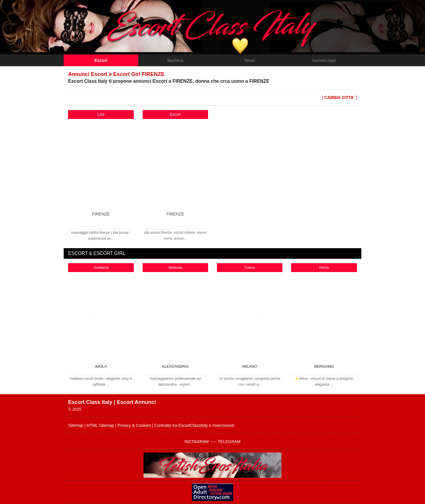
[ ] (339, 97)
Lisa (101, 114)
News (250, 60)
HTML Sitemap (100, 425)
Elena (324, 267)
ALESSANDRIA (175, 366)
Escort (101, 60)
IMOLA (101, 366)
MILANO (250, 366)
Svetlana (101, 267)
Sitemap (76, 425)
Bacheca (175, 60)
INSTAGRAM (197, 442)
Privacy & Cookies (134, 425)
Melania (175, 267)
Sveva (250, 267)
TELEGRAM (229, 442)
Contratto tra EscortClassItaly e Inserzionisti (194, 425)
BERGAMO (324, 366)
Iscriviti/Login (324, 60)
